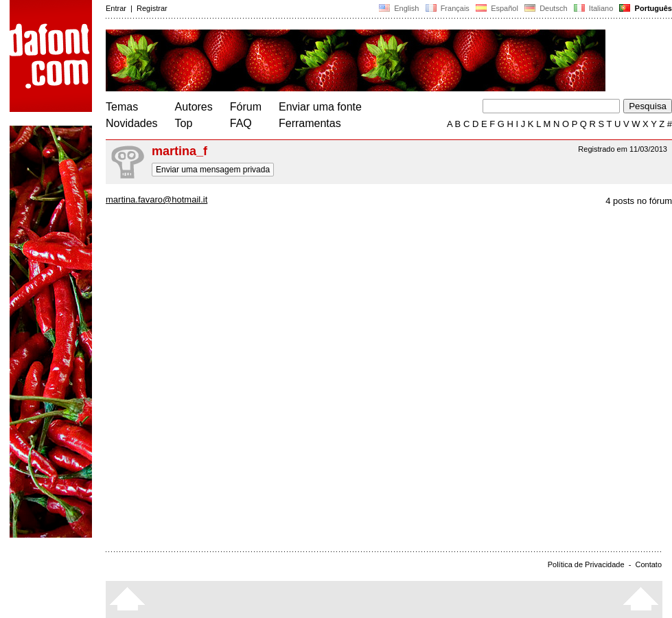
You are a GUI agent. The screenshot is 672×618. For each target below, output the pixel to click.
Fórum (246, 107)
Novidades (132, 123)
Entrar (116, 8)
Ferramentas (310, 123)
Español (497, 8)
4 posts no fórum (639, 201)
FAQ (241, 123)
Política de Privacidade (586, 564)
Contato (648, 564)
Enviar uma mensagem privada (213, 170)
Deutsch (546, 8)
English (399, 8)
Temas (122, 107)
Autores (194, 107)
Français (447, 8)
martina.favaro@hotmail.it (157, 199)
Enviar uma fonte (320, 107)
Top (184, 123)
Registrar (152, 8)
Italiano (594, 8)
